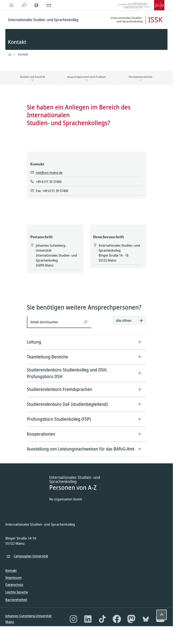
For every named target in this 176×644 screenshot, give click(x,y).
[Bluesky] (146, 619)
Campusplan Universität (31, 556)
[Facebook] (117, 619)
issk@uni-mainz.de (49, 173)
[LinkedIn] (88, 619)
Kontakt (23, 54)
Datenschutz (14, 585)
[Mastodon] (131, 619)
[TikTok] (102, 619)
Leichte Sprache (17, 592)
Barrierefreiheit (16, 600)
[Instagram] (73, 619)
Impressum (14, 578)
